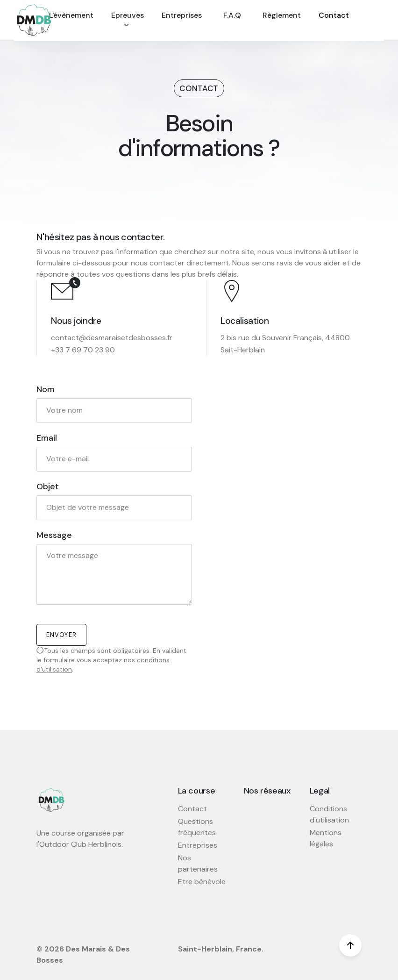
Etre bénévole (202, 882)
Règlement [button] (282, 15)
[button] (128, 21)
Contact (192, 809)
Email (47, 438)
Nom (46, 390)
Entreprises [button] (182, 15)
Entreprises (198, 845)
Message (54, 535)
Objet (48, 487)
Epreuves (128, 20)
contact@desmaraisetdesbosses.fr (112, 338)
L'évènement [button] (71, 15)
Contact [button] (334, 15)
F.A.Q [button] (232, 15)
